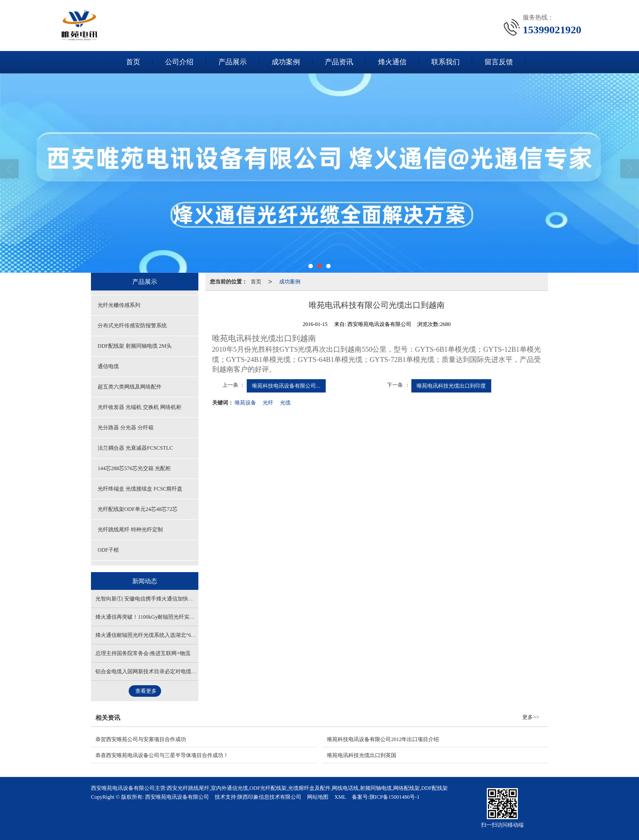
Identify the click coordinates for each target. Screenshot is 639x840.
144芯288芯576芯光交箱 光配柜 (134, 468)
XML (340, 797)
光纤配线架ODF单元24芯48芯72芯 (138, 509)
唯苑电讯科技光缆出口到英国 (362, 755)
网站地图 (318, 797)
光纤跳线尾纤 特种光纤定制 (130, 530)
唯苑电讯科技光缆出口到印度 (451, 386)
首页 (133, 62)
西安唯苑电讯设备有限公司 (177, 797)
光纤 (268, 403)
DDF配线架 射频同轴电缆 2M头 (135, 346)
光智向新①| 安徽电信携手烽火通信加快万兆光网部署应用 (163, 599)
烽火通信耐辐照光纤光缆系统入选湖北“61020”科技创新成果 (166, 635)
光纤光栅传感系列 (119, 305)
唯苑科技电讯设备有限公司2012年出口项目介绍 (383, 739)
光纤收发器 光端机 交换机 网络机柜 (140, 407)
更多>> (531, 717)
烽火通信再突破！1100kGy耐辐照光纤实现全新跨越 (156, 617)
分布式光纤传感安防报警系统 (132, 326)
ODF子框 (108, 550)
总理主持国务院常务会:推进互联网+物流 (143, 653)
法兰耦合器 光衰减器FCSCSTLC (135, 448)
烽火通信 (392, 62)
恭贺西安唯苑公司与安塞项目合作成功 (141, 739)
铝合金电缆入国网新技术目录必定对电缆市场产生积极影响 (165, 671)
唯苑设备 (245, 403)
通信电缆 (108, 366)
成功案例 (286, 62)
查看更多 (146, 691)
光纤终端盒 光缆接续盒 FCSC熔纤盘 (140, 489)
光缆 (285, 403)
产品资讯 (339, 62)
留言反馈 (499, 62)
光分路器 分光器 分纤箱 (126, 428)
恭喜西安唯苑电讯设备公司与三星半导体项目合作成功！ (162, 755)
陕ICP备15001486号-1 (395, 797)
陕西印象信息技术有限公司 (269, 797)
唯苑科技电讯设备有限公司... (286, 386)
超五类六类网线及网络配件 (130, 387)
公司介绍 (179, 62)
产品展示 (233, 62)
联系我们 (446, 62)
